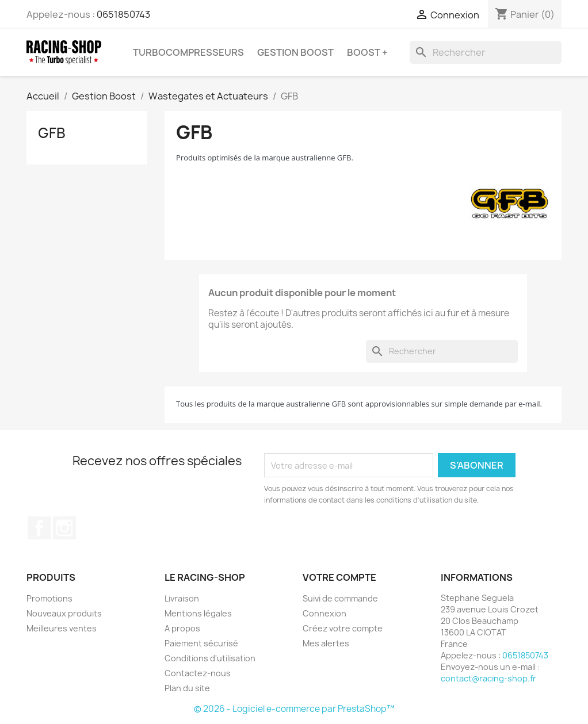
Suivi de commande (340, 598)
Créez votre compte (343, 628)
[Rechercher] (486, 52)
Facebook (39, 528)
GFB (52, 133)
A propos (182, 628)
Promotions (49, 598)
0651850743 (123, 14)
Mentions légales (198, 613)
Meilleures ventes (62, 628)
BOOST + (367, 52)
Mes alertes (326, 643)
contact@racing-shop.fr (488, 678)
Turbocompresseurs (188, 52)
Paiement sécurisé (201, 643)
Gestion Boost (295, 52)
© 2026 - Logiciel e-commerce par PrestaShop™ (294, 709)
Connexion (324, 613)
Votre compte (339, 577)
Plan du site (187, 688)
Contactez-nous (198, 673)
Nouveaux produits (64, 613)
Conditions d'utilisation (210, 658)
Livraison (182, 598)
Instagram (64, 528)
